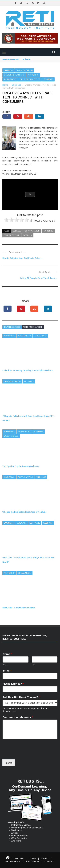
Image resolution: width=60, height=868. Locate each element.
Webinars (48, 79)
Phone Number (13, 684)
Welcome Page (13, 861)
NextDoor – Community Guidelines (19, 608)
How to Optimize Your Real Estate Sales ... (22, 258)
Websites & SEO (11, 436)
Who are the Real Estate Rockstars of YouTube (24, 512)
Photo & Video (26, 477)
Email (7, 671)
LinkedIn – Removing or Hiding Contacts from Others (28, 370)
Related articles (12, 327)
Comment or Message (18, 717)
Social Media (24, 336)
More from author (33, 327)
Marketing (33, 75)
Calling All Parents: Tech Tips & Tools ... (39, 278)
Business (8, 70)
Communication (24, 70)
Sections (20, 858)
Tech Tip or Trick (12, 235)
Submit (9, 763)
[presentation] (27, 754)
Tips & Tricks (10, 79)
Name (8, 654)
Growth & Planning (14, 75)
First (5, 665)
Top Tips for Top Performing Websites (21, 466)
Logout (45, 858)
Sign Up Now (32, 861)
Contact (49, 861)
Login (33, 858)
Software (35, 523)
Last (34, 665)
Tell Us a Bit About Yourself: (22, 697)
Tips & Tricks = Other (30, 79)
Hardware (21, 523)
